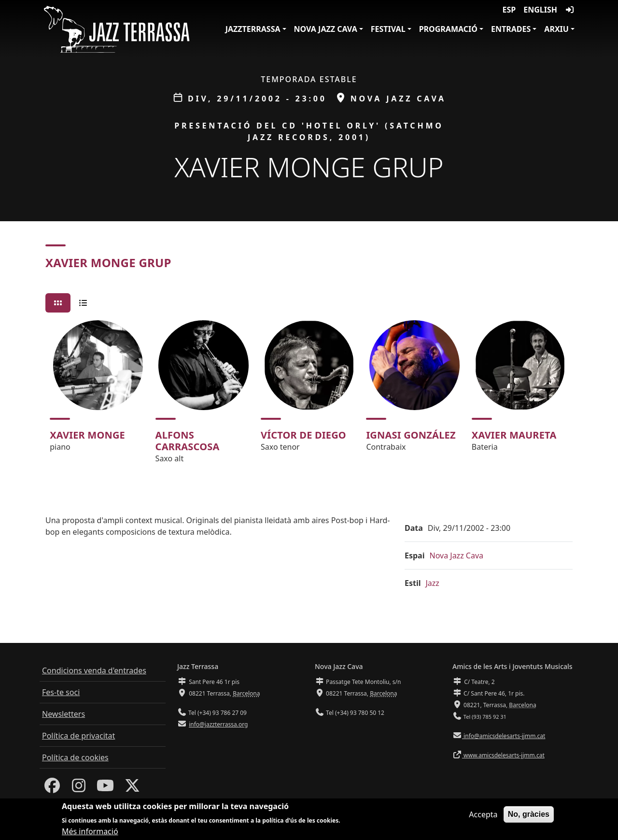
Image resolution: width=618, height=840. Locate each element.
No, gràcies (529, 814)
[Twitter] (132, 788)
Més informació (90, 832)
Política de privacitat (78, 736)
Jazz (433, 583)
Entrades (511, 29)
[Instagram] (79, 788)
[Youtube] (105, 788)
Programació (448, 29)
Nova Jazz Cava (326, 29)
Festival (388, 29)
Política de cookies (75, 757)
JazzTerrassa (253, 29)
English (540, 10)
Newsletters (63, 714)
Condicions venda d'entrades (94, 670)
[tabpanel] (309, 396)
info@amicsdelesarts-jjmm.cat (504, 736)
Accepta (483, 814)
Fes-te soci (61, 692)
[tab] (58, 303)
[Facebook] (52, 788)
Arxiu (556, 29)
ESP (509, 10)
